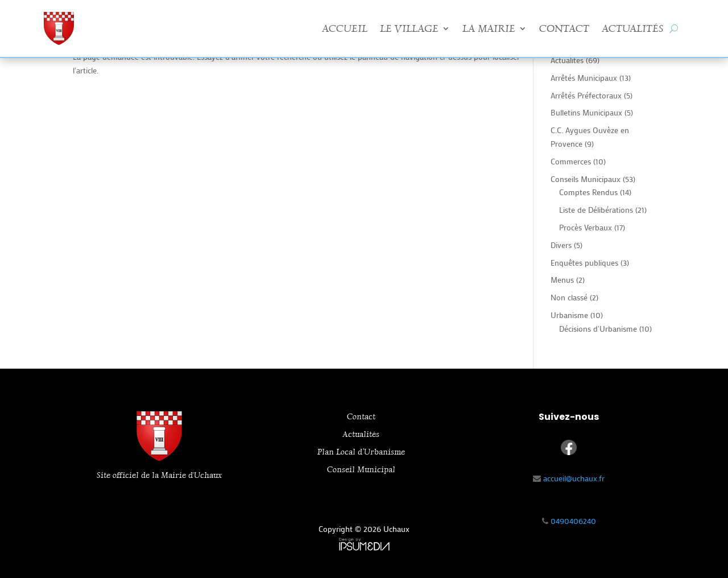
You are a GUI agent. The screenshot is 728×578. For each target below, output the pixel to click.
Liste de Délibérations (596, 210)
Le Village (409, 28)
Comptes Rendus (588, 192)
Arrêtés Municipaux (584, 78)
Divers (561, 245)
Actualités (632, 28)
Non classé (569, 297)
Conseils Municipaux (586, 179)
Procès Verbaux (586, 227)
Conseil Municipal (361, 470)
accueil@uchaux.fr (574, 478)
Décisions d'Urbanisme (598, 329)
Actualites (567, 60)
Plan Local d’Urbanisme (361, 452)
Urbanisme (569, 315)
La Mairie (489, 28)
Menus (562, 280)
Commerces (571, 161)
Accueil (345, 28)
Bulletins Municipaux (586, 112)
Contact (564, 28)
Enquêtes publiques (584, 263)
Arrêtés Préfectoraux (586, 95)
